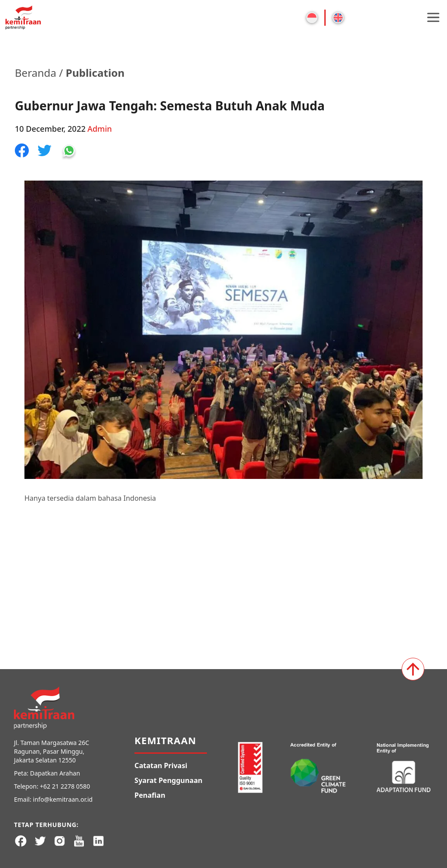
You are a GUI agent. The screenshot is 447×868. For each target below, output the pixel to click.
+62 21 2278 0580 (65, 786)
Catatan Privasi (161, 765)
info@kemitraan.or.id (63, 799)
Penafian (150, 795)
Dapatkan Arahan (55, 773)
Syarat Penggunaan (168, 780)
